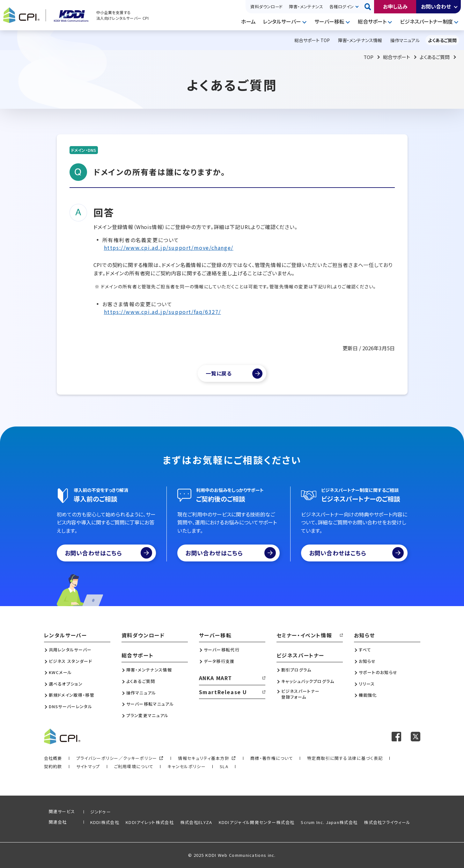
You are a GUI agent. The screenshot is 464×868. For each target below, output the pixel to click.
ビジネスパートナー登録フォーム (301, 694)
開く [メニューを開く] (305, 22)
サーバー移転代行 (222, 650)
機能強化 (368, 695)
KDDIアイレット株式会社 (150, 822)
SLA (224, 766)
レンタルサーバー (282, 21)
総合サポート (372, 21)
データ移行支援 (219, 661)
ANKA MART (216, 678)
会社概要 (53, 758)
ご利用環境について (134, 766)
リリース (367, 684)
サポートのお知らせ (378, 672)
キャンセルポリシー (187, 766)
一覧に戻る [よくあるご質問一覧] (219, 373)
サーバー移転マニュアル (150, 704)
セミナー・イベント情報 (304, 635)
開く (456, 7)
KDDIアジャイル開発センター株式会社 (257, 822)
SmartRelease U (223, 692)
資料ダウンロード (266, 7)
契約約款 (53, 766)
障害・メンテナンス (306, 7)
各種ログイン (342, 7)
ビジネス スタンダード (70, 661)
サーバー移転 (329, 21)
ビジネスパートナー (300, 655)
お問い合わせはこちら (109, 553)
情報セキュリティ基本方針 (204, 758)
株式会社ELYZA (196, 822)
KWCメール (60, 672)
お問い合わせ (436, 6)
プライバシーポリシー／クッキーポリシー (117, 758)
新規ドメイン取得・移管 (72, 695)
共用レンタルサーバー (70, 650)
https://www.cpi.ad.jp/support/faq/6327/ (162, 312)
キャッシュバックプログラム (308, 681)
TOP (368, 57)
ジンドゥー (101, 812)
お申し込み (395, 6)
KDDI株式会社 (105, 822)
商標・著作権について (272, 758)
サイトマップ (88, 766)
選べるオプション (66, 684)
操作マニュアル (141, 693)
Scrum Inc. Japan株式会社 (329, 822)
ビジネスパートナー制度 (426, 21)
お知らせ (365, 635)
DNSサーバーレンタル (70, 707)
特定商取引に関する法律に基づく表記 (345, 758)
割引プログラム (296, 670)
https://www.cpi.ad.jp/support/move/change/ (169, 248)
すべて (365, 650)
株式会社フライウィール (387, 822)
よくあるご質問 (435, 57)
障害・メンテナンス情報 (149, 670)
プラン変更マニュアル (147, 716)
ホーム (248, 21)
